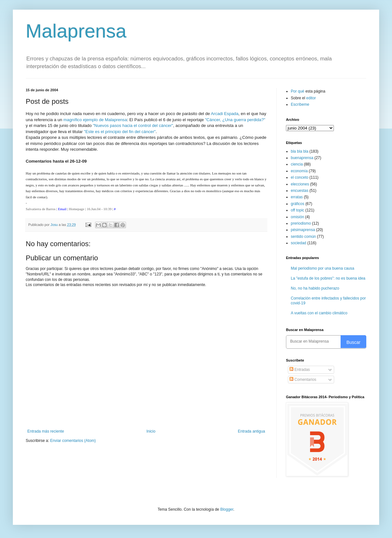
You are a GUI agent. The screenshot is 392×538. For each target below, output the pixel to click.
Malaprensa (76, 31)
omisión (297, 217)
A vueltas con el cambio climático (319, 313)
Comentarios (303, 380)
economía (299, 171)
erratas (297, 197)
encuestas (300, 191)
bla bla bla (300, 151)
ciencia (297, 164)
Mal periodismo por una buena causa (322, 268)
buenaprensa (302, 158)
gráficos (298, 204)
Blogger (227, 509)
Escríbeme (300, 104)
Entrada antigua (251, 431)
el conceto (300, 177)
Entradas (300, 370)
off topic (298, 210)
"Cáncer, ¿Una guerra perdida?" (235, 120)
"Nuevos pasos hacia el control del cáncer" (133, 126)
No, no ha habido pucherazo (315, 288)
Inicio (151, 431)
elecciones (300, 184)
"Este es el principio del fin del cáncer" (120, 132)
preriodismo (301, 223)
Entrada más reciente (46, 431)
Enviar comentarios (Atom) (73, 441)
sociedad (298, 243)
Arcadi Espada (225, 114)
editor (311, 98)
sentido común (303, 237)
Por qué (298, 91)
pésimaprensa (303, 230)
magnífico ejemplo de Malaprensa (95, 120)
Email (62, 209)
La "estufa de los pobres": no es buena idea (328, 278)
